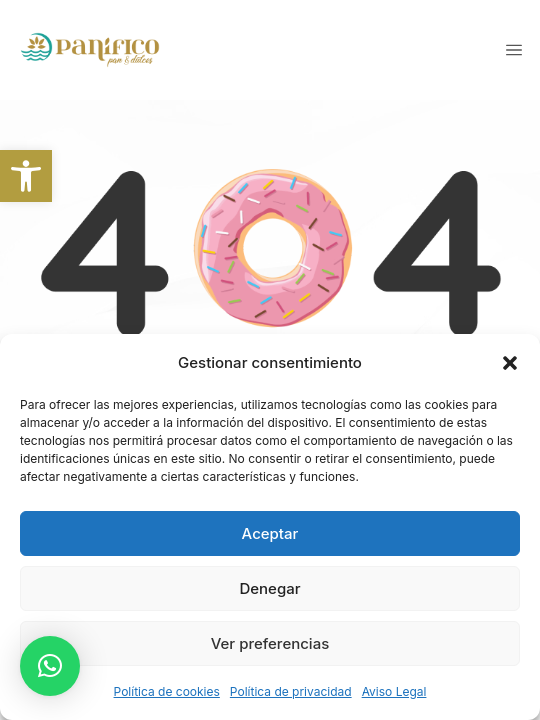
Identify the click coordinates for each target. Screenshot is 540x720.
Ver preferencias (270, 643)
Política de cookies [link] (167, 691)
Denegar (269, 588)
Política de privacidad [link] (291, 691)
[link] (26, 176)
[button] (510, 363)
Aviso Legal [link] (394, 691)
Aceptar (270, 533)
